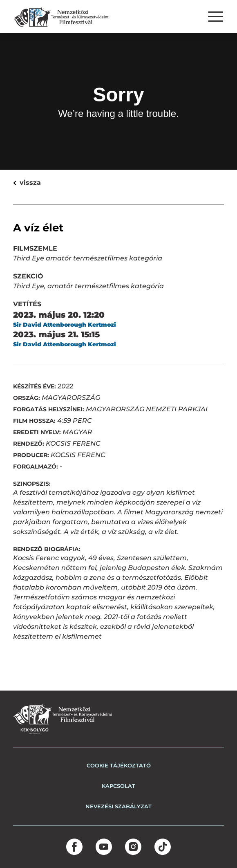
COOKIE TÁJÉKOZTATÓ (119, 765)
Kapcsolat (118, 786)
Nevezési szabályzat (118, 806)
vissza (18, 183)
